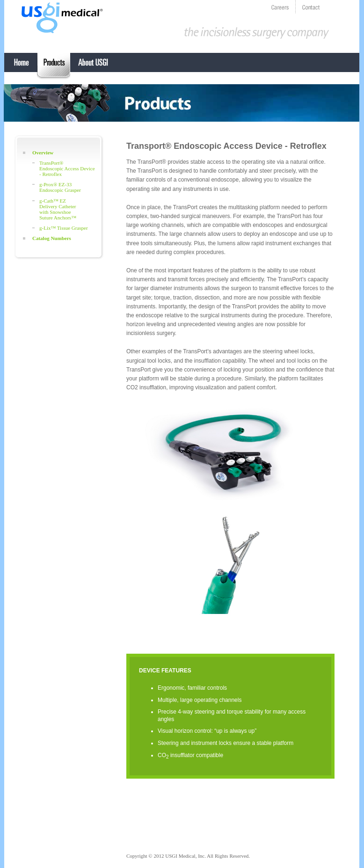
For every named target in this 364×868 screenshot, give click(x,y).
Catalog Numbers (52, 238)
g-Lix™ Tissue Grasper (64, 228)
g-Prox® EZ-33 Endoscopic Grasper (60, 187)
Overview (43, 153)
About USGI (93, 66)
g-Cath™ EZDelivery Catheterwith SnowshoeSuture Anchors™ (58, 209)
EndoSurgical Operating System (54, 66)
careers (280, 7)
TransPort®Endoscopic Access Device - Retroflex (67, 168)
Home (21, 66)
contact (311, 7)
